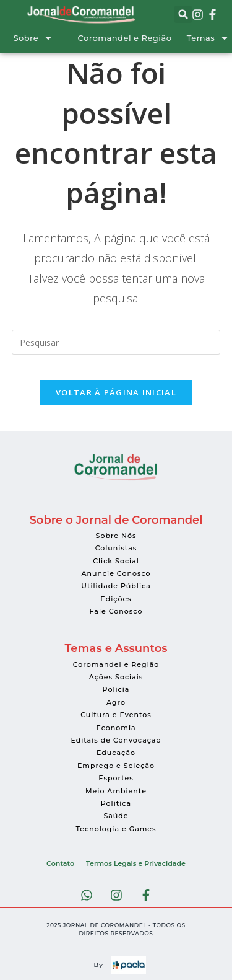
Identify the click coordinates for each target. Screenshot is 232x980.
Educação (116, 753)
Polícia (116, 689)
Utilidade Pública (116, 586)
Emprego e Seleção (116, 766)
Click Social (116, 561)
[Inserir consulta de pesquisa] (116, 342)
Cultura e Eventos (116, 715)
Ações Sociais (116, 677)
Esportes (116, 778)
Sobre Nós (116, 536)
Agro (116, 702)
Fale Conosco (116, 611)
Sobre (26, 38)
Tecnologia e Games (116, 829)
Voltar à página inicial (116, 392)
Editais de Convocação (116, 740)
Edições (116, 599)
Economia (116, 728)
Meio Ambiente (116, 791)
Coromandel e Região (125, 38)
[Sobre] (48, 38)
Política (116, 803)
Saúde (116, 816)
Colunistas (116, 548)
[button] (183, 14)
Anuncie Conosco (116, 573)
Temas (201, 38)
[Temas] (225, 38)
